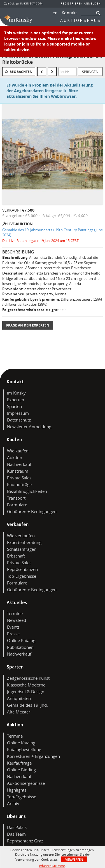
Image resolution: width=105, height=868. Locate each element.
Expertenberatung (24, 542)
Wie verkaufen (21, 536)
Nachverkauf (19, 464)
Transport (16, 498)
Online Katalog (21, 640)
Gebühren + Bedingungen (32, 511)
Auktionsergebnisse (26, 783)
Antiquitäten (19, 698)
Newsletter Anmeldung (29, 427)
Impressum (18, 413)
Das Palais (17, 827)
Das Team (16, 834)
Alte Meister (19, 712)
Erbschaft (16, 556)
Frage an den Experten (28, 325)
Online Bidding (21, 770)
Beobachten (21, 72)
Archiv (13, 803)
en (55, 13)
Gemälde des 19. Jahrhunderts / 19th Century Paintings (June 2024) (53, 233)
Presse (13, 634)
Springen (90, 72)
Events (13, 627)
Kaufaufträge (19, 484)
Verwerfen (74, 859)
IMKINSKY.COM (32, 4)
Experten (16, 400)
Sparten (14, 406)
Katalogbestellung (24, 749)
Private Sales (19, 478)
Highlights (17, 790)
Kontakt (69, 13)
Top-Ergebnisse (22, 576)
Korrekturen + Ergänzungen (33, 756)
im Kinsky (16, 393)
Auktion (15, 457)
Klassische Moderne (26, 685)
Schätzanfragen (22, 549)
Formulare (17, 505)
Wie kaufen (18, 451)
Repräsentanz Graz (25, 841)
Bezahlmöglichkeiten (27, 491)
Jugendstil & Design (26, 692)
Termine (15, 613)
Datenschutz (19, 420)
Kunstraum (18, 471)
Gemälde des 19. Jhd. (27, 705)
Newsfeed (17, 620)
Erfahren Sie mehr (52, 866)
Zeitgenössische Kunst (28, 678)
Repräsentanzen (22, 569)
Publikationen (20, 647)
